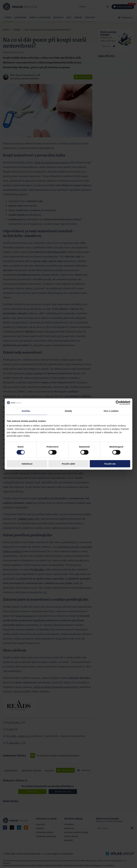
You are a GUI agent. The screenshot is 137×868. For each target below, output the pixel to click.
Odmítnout (27, 464)
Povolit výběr (68, 464)
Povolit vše (110, 464)
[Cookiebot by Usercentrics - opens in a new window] (118, 403)
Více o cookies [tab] (111, 411)
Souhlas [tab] (26, 411)
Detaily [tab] (68, 411)
